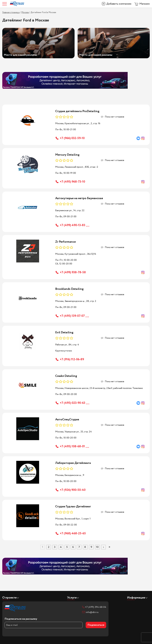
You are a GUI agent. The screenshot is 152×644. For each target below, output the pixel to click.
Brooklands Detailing (69, 289)
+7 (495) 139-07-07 (72, 316)
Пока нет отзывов (114, 117)
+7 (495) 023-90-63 (73, 403)
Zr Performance (66, 242)
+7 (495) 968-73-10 (72, 182)
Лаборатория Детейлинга (73, 463)
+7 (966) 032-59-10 (72, 138)
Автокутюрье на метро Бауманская (79, 198)
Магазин (145, 4)
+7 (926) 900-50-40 (73, 490)
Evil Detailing (64, 332)
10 (97, 547)
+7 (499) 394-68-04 (96, 607)
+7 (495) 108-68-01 (72, 446)
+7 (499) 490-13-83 (73, 225)
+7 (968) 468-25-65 (73, 533)
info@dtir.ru (92, 612)
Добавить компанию (119, 4)
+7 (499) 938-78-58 (73, 272)
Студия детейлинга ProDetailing (77, 111)
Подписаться (96, 625)
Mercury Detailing (67, 155)
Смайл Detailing (66, 376)
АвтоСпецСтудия (67, 420)
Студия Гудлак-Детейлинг (73, 507)
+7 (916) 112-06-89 (72, 359)
